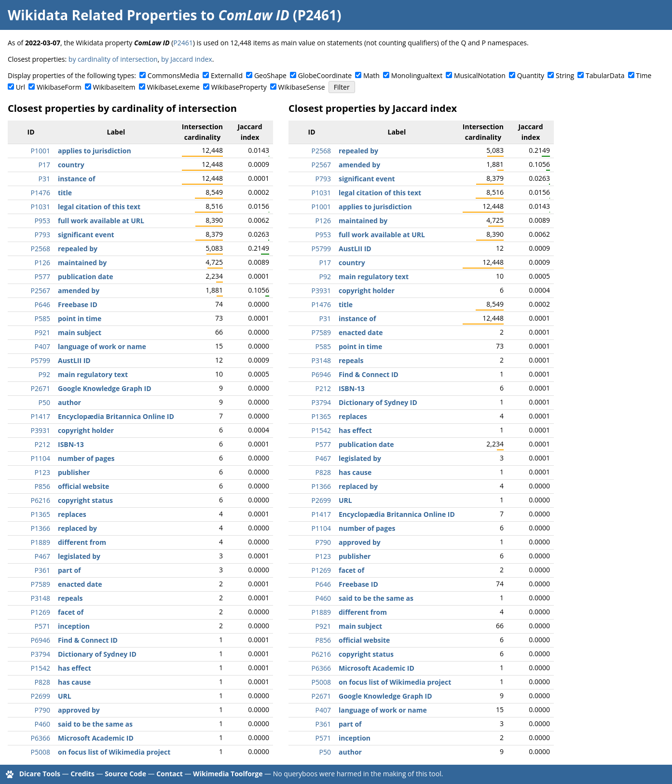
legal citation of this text (99, 207)
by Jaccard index (187, 59)
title (65, 193)
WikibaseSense (302, 87)
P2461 (183, 43)
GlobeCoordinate (325, 75)
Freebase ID (78, 304)
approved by (79, 710)
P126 (42, 263)
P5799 (41, 360)
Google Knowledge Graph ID (105, 388)
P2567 (41, 291)
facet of (71, 612)
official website (83, 486)
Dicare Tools (40, 774)
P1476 (41, 193)
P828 (42, 682)
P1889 (41, 542)
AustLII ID (74, 360)
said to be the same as (95, 724)
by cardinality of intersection (113, 59)
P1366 (41, 528)
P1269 (41, 612)
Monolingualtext (417, 75)
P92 (44, 374)
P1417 (41, 416)
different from (82, 542)
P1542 (41, 668)
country (71, 165)
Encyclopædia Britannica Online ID (116, 416)
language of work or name (102, 346)
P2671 (41, 388)
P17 (44, 165)
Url (21, 87)
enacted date (80, 584)
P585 (42, 318)
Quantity (531, 75)
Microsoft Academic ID (96, 738)
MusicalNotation (480, 75)
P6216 (41, 500)
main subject (80, 332)
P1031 (41, 207)
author (69, 402)
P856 (42, 486)
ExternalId (227, 75)
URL (65, 696)
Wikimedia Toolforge (228, 774)
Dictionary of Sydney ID (97, 654)
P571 (42, 626)
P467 (42, 556)
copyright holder (86, 430)
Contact (170, 774)
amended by (79, 291)
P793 (42, 235)
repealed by (78, 249)
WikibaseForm (59, 87)
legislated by (79, 556)
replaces (72, 514)
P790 (42, 710)
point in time (80, 318)
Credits (82, 774)
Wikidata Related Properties (102, 15)
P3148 (41, 598)
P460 (42, 724)
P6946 (41, 640)
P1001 (41, 151)
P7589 (41, 584)
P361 (42, 570)
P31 (44, 179)
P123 (42, 472)
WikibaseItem (114, 87)
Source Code (125, 774)
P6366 (41, 738)
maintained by (82, 263)
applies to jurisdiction (95, 151)
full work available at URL (101, 221)
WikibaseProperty (239, 87)
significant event (86, 235)
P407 (42, 346)
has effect (75, 668)
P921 (42, 332)
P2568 (41, 249)
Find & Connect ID (88, 640)
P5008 (41, 752)
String (565, 75)
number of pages (86, 458)
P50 (44, 402)
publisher (74, 472)
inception (74, 626)
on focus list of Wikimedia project (114, 752)
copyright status (85, 500)
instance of (76, 179)
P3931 (41, 430)
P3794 (41, 654)
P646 (42, 304)
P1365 (41, 514)
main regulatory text (93, 374)
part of (69, 570)
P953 (42, 221)
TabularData (605, 75)
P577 (42, 277)
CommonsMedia (173, 75)
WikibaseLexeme (173, 87)
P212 (42, 444)
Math (371, 75)
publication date (86, 277)
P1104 (41, 458)
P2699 (41, 696)
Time (644, 75)
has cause (74, 682)
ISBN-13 (71, 444)
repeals (70, 598)
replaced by (77, 528)
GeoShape (270, 75)
